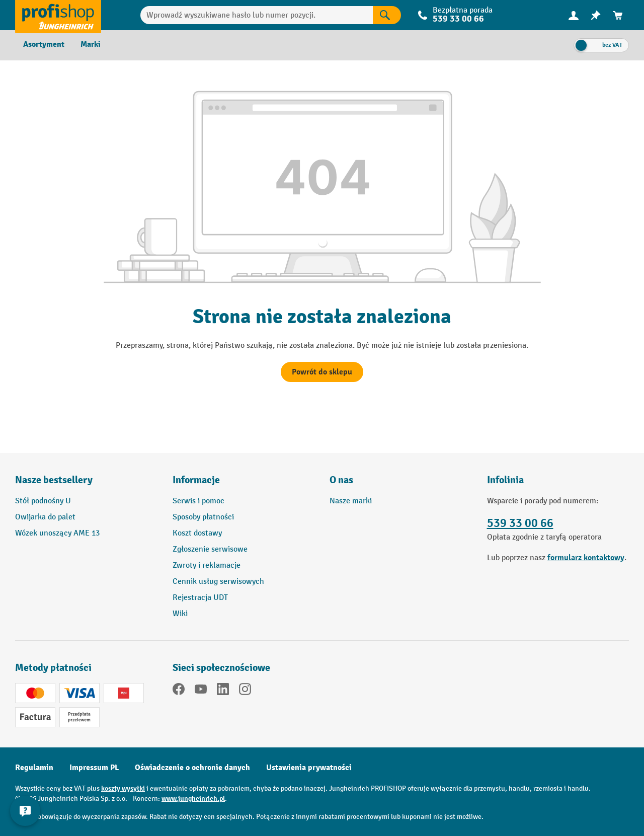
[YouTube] (201, 691)
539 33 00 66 (458, 19)
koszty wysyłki (123, 788)
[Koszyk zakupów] (618, 15)
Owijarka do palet (45, 517)
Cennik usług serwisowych (218, 582)
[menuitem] (574, 15)
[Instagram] (245, 691)
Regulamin (34, 768)
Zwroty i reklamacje (207, 565)
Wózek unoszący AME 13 (57, 533)
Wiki (180, 614)
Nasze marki (351, 501)
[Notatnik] (596, 15)
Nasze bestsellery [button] (54, 480)
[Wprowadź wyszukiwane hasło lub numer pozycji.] (257, 15)
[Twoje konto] (574, 15)
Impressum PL (94, 768)
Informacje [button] (196, 480)
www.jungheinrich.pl (193, 799)
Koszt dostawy (197, 533)
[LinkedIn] (223, 691)
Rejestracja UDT (200, 598)
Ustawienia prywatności (309, 768)
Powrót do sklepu (322, 372)
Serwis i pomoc (198, 501)
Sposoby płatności (203, 517)
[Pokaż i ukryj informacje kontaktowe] (25, 811)
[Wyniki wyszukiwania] (387, 15)
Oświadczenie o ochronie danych (192, 768)
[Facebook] (179, 691)
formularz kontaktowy (586, 558)
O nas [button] (341, 480)
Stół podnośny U (43, 501)
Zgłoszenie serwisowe (210, 549)
